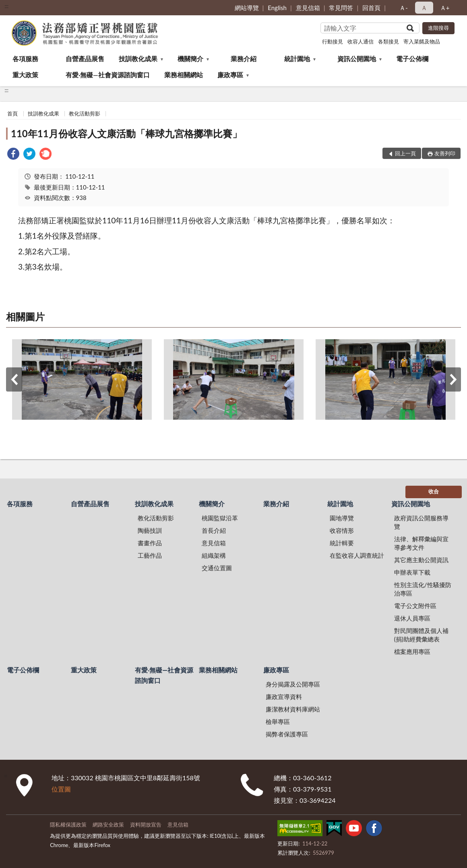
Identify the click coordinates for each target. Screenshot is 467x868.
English (277, 8)
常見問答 (341, 8)
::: (6, 6)
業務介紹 (244, 59)
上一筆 (14, 379)
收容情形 (342, 530)
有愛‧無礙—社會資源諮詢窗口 (108, 75)
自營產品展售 (85, 59)
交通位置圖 (217, 568)
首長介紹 (214, 530)
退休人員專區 (412, 618)
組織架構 (214, 555)
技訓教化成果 (138, 59)
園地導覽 (342, 518)
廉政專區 (230, 75)
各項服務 (25, 59)
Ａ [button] (424, 8)
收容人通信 (361, 41)
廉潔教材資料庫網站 (293, 709)
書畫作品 (150, 543)
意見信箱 (308, 8)
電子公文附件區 (415, 606)
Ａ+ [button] (445, 8)
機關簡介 (190, 59)
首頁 (12, 113)
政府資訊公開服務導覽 (421, 522)
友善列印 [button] (445, 153)
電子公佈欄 (412, 59)
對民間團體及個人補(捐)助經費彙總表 (421, 635)
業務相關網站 (184, 75)
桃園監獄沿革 (220, 518)
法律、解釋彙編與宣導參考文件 (421, 543)
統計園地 (297, 59)
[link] (13, 155)
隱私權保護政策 (68, 825)
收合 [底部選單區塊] (434, 491)
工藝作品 (150, 555)
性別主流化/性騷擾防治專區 (423, 589)
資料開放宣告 (146, 825)
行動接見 (333, 41)
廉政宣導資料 (284, 697)
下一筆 (453, 379)
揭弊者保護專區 (287, 734)
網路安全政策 (108, 825)
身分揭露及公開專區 (293, 684)
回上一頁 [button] (405, 153)
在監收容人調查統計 (357, 555)
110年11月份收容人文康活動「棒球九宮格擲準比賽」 (126, 133)
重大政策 (25, 75)
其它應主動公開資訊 (421, 560)
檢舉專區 (278, 722)
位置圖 (61, 789)
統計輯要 (342, 543)
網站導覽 (247, 8)
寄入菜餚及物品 (422, 41)
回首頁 (371, 8)
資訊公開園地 (357, 59)
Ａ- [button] (404, 8)
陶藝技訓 (150, 530)
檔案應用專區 (412, 652)
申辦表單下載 (412, 572)
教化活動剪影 (85, 113)
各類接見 (388, 41)
